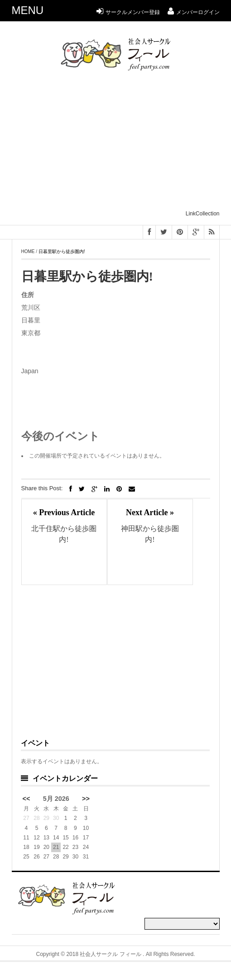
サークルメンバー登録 (128, 12)
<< (26, 799)
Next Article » (150, 512)
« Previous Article (64, 512)
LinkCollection (203, 214)
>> (86, 799)
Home (28, 251)
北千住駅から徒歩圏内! (64, 534)
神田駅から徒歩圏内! (150, 534)
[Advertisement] (121, 144)
